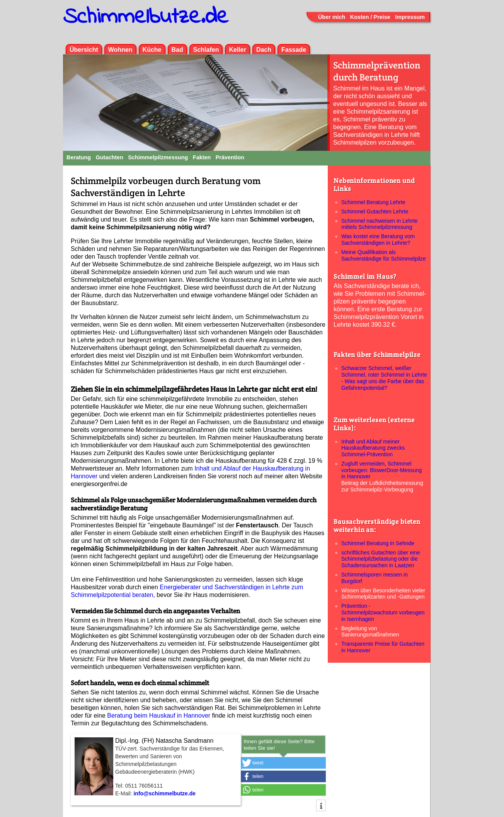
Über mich (332, 17)
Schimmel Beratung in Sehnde (378, 543)
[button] (283, 763)
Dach (264, 50)
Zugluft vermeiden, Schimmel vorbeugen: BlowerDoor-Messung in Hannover (382, 470)
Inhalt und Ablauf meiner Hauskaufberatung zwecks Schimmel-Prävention (373, 448)
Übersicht (84, 50)
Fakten (202, 157)
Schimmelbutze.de (146, 17)
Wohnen (120, 50)
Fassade (294, 50)
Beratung (79, 157)
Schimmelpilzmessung (158, 157)
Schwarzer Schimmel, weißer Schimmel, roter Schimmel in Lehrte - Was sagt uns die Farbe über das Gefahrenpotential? (384, 378)
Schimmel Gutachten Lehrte (375, 211)
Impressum (410, 17)
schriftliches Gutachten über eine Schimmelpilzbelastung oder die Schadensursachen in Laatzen (381, 559)
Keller (237, 50)
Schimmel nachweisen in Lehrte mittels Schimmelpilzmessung (380, 224)
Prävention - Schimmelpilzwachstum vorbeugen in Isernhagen (383, 612)
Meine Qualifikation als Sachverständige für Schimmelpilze (384, 255)
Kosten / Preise (370, 17)
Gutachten (110, 157)
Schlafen (206, 50)
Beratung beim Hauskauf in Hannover (159, 716)
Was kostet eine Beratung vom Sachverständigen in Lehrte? (378, 240)
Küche (152, 50)
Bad (177, 50)
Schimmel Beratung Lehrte (373, 202)
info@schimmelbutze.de (164, 793)
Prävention (230, 157)
